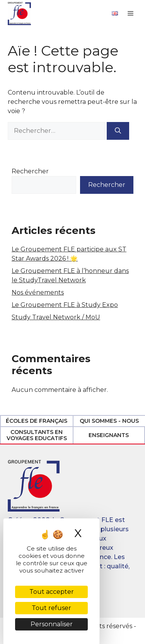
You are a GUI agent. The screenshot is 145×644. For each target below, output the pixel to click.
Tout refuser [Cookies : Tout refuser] (51, 608)
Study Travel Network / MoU (56, 317)
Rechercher (30, 171)
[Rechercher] (118, 131)
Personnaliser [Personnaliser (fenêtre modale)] (52, 624)
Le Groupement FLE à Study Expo (65, 305)
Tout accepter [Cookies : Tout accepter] (52, 592)
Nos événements (38, 292)
